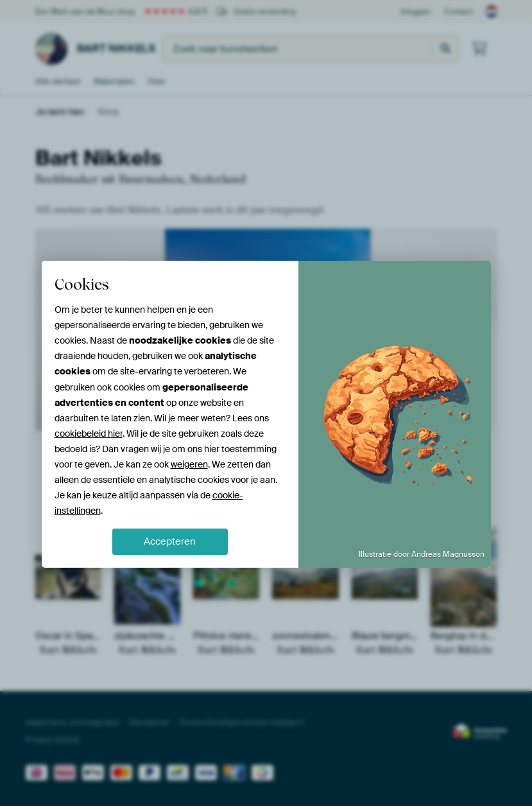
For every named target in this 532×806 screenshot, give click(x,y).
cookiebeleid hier (89, 434)
